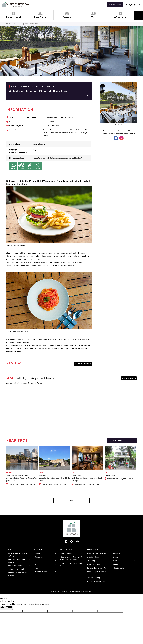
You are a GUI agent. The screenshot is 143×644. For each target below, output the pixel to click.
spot (15, 24)
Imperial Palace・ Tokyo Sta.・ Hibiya (33, 86)
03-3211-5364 (48, 122)
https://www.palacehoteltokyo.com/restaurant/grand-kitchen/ (57, 158)
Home (8, 24)
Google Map (128, 378)
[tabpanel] (119, 102)
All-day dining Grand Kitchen (39, 91)
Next (134, 120)
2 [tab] (119, 125)
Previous (129, 120)
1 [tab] (116, 125)
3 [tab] (122, 125)
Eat (87, 96)
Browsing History (115, 4)
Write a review (82, 363)
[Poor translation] (9, 608)
